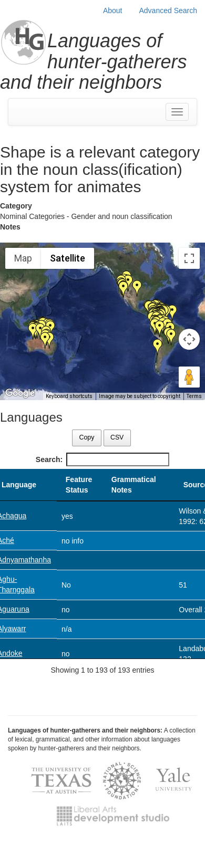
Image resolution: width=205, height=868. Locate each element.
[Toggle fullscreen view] (189, 258)
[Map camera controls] (189, 339)
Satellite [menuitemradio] (68, 258)
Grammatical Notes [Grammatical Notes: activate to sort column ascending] (134, 485)
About (113, 11)
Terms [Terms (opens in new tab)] (194, 396)
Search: (102, 459)
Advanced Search (168, 11)
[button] (124, 289)
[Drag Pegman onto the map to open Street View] (189, 377)
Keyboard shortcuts (69, 396)
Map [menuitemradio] (23, 258)
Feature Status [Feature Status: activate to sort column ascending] (79, 485)
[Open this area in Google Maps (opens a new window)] (20, 393)
